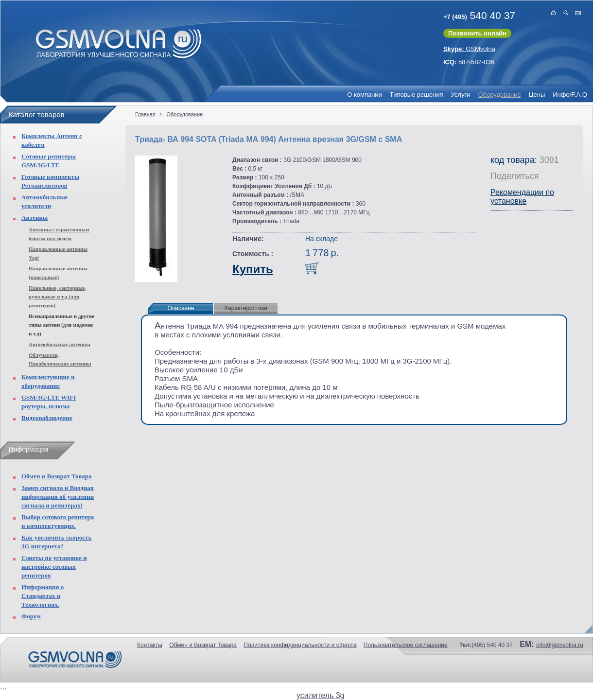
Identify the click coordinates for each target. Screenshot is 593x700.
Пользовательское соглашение (406, 645)
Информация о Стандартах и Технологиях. (43, 596)
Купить (253, 269)
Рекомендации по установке (522, 197)
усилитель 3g (320, 695)
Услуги (460, 95)
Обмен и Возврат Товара (56, 476)
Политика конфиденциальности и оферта (300, 645)
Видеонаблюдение (47, 418)
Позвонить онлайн (477, 33)
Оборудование (499, 95)
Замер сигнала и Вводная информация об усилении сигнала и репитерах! (58, 497)
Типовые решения (417, 95)
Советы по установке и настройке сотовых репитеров (54, 567)
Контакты (150, 645)
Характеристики (246, 308)
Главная (145, 114)
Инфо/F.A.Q (570, 95)
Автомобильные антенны (60, 344)
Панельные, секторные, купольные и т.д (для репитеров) (57, 297)
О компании (365, 95)
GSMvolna (469, 49)
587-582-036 (469, 62)
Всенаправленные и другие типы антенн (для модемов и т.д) (61, 325)
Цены (537, 95)
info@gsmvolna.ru (560, 645)
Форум (31, 616)
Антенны (35, 218)
